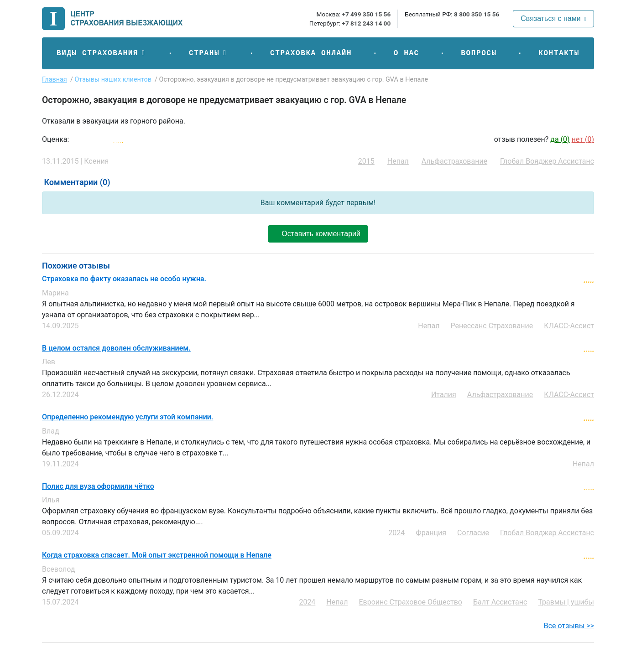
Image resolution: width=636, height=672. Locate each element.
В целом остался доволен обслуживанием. (116, 348)
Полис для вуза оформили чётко (98, 486)
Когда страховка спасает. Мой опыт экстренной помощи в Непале (157, 555)
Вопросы (479, 53)
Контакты (559, 53)
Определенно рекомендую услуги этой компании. (128, 417)
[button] (102, 53)
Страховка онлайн (311, 53)
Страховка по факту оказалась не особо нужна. (124, 279)
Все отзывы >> (569, 626)
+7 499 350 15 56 (366, 14)
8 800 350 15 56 (477, 14)
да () (560, 139)
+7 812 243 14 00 (366, 23)
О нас (407, 53)
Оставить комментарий (318, 234)
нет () (583, 139)
